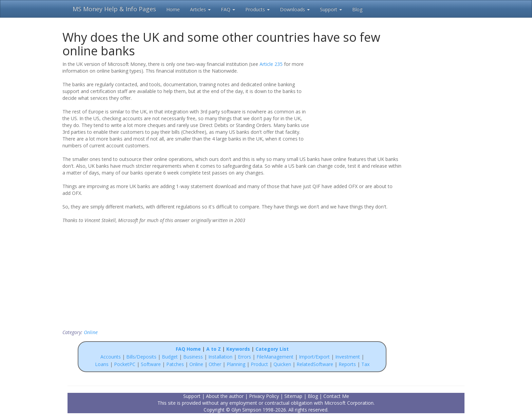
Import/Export (314, 357)
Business (194, 357)
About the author (225, 396)
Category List (272, 349)
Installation (221, 357)
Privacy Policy (264, 396)
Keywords (238, 349)
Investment (348, 357)
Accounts (111, 357)
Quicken (282, 364)
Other (215, 364)
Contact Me (336, 396)
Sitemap (293, 396)
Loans (102, 364)
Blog (357, 9)
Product (259, 364)
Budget (170, 357)
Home (173, 9)
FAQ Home (188, 349)
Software (151, 364)
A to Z (214, 349)
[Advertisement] (358, 104)
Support (331, 9)
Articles (200, 9)
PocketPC (125, 364)
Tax (365, 364)
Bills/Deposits (141, 357)
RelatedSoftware (315, 364)
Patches (175, 364)
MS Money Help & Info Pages (114, 9)
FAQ (228, 9)
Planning (236, 364)
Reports (347, 364)
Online (91, 332)
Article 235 (271, 64)
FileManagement (275, 357)
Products (258, 9)
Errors (245, 357)
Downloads (295, 9)
